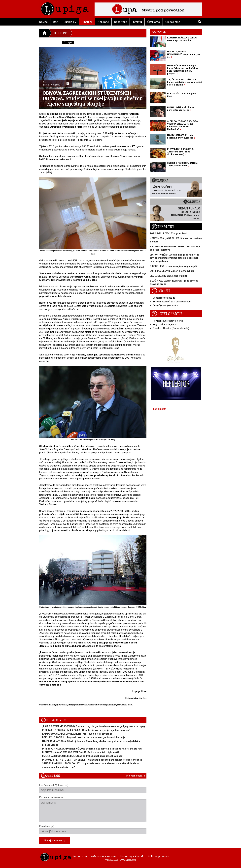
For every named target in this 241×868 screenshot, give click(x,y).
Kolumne (103, 22)
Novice (43, 22)
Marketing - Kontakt (132, 856)
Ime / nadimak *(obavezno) (93, 788)
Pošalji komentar (55, 841)
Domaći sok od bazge (164, 298)
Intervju (137, 22)
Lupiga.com (160, 409)
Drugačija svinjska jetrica (166, 305)
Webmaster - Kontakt (103, 856)
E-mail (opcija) (93, 830)
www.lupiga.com (128, 860)
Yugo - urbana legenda (165, 324)
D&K (56, 22)
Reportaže (121, 22)
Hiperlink (87, 22)
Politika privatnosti (160, 856)
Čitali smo (154, 22)
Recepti (161, 291)
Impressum (80, 856)
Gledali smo (173, 22)
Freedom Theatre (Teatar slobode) (171, 328)
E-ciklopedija (167, 314)
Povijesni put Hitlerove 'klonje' (168, 321)
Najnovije (158, 32)
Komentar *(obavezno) (93, 809)
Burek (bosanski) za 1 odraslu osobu (172, 302)
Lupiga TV (70, 22)
